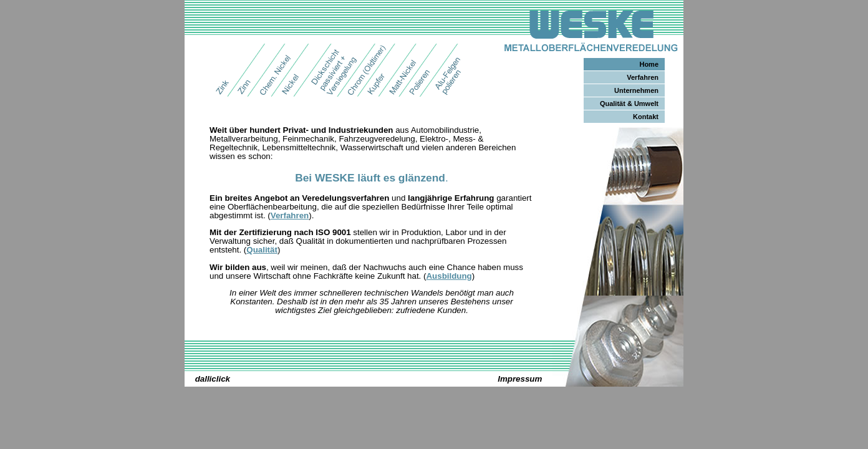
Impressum (520, 379)
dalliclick (213, 379)
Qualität (262, 250)
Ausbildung (449, 276)
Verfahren (290, 215)
